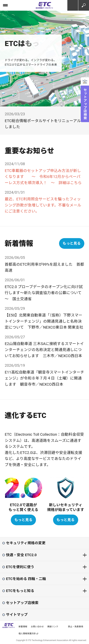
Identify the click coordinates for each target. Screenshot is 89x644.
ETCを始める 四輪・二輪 (26, 579)
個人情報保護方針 (27, 634)
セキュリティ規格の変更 (26, 543)
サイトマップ (17, 615)
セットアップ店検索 (85, 104)
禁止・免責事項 (76, 627)
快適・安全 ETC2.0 (21, 555)
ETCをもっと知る (20, 591)
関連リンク (53, 627)
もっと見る (72, 243)
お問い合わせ (73, 5)
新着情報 (23, 627)
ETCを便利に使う (20, 567)
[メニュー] (5, 5)
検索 (84, 5)
